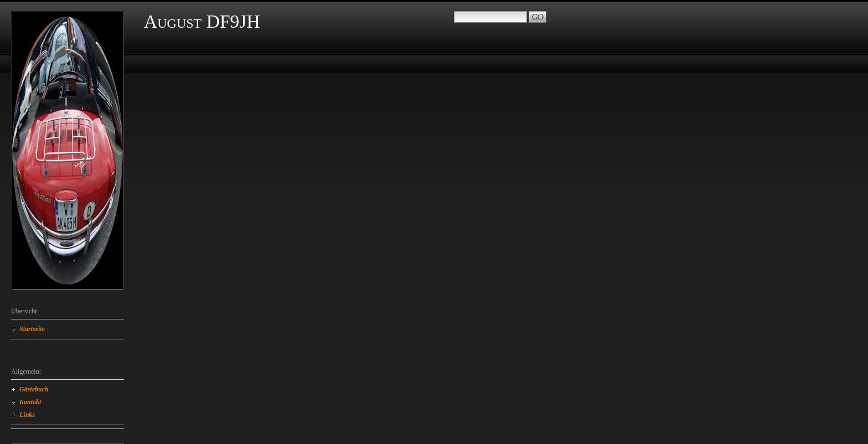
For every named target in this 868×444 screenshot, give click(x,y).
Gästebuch (34, 389)
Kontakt (30, 402)
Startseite (32, 329)
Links (27, 415)
